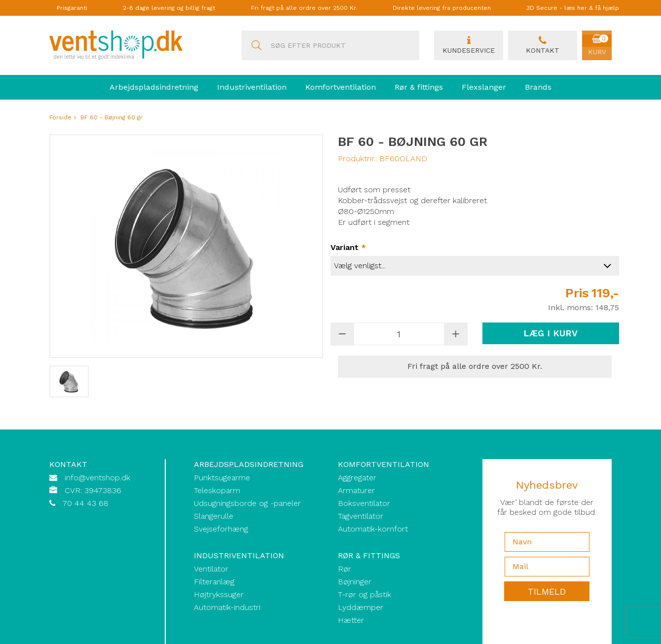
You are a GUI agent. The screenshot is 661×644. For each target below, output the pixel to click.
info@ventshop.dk (97, 478)
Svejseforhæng (221, 529)
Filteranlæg (214, 582)
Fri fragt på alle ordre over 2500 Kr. (304, 8)
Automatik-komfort (373, 529)
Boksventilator (364, 503)
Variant (348, 248)
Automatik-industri (227, 607)
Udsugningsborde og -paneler (247, 503)
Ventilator (211, 569)
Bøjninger (355, 582)
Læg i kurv (551, 333)
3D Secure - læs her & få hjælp (573, 8)
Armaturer (356, 490)
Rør (345, 569)
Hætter (351, 620)
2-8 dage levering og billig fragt (169, 8)
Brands (538, 87)
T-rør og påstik (365, 594)
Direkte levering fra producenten (442, 8)
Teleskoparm (217, 490)
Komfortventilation (341, 87)
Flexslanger (484, 87)
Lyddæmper (361, 607)
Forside (60, 117)
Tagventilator (361, 516)
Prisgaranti (72, 8)
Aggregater (357, 478)
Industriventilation (252, 87)
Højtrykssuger (219, 594)
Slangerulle (214, 516)
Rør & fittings (419, 87)
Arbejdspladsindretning (154, 87)
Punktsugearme (222, 478)
